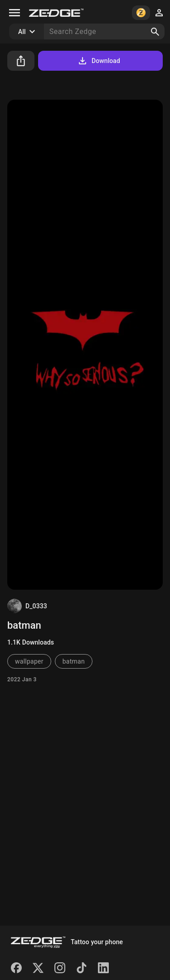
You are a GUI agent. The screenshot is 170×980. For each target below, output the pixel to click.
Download (99, 61)
